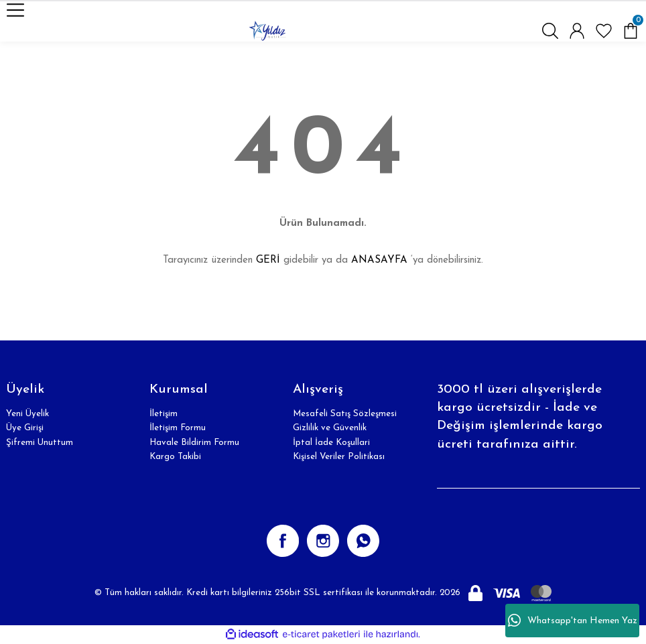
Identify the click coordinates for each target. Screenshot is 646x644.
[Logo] (267, 31)
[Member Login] (577, 31)
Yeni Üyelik (27, 414)
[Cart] (631, 31)
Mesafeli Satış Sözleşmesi (345, 414)
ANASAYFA (379, 260)
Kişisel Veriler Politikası (339, 457)
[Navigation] (15, 10)
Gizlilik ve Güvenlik (330, 428)
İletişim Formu (178, 428)
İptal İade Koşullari (331, 443)
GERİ (268, 260)
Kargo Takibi (175, 457)
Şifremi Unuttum (40, 443)
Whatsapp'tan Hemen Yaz (573, 621)
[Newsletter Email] (538, 475)
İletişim (164, 414)
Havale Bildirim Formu (194, 443)
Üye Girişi (25, 428)
